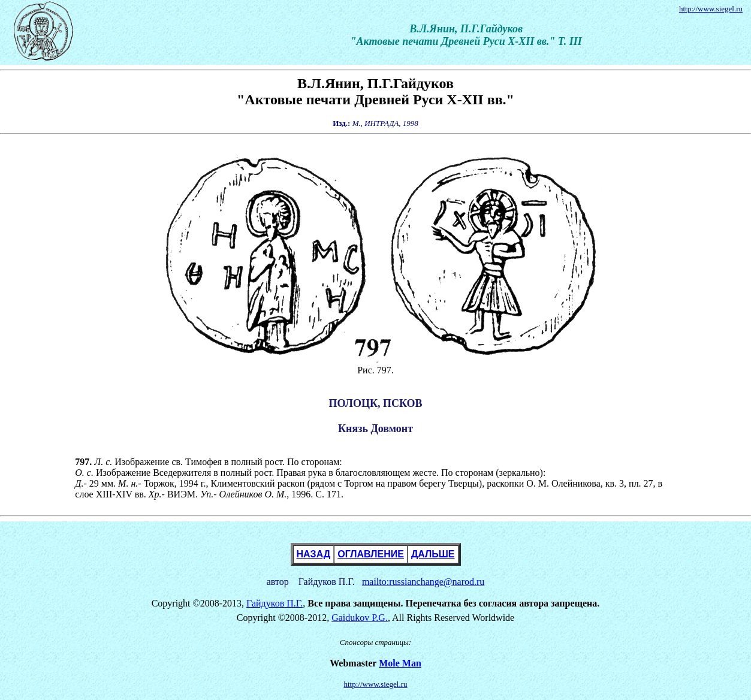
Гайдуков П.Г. (275, 603)
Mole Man (400, 663)
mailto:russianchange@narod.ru (423, 582)
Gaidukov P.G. (360, 618)
